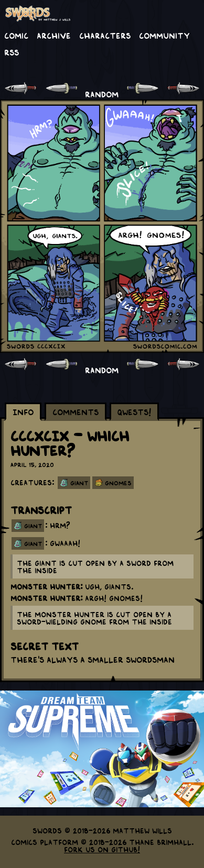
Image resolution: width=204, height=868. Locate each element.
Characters (105, 35)
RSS (12, 52)
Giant (79, 483)
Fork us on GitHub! (102, 849)
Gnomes (118, 483)
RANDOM (102, 94)
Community (164, 35)
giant (33, 526)
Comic (16, 35)
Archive (54, 35)
